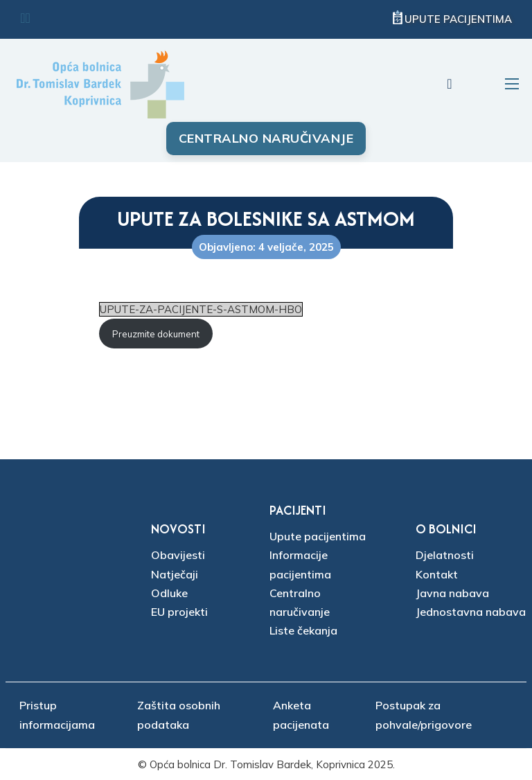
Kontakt (437, 574)
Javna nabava (452, 593)
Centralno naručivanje (266, 138)
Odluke (169, 593)
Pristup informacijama (57, 715)
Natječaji (175, 574)
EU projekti (179, 612)
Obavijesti (178, 555)
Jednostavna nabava (471, 612)
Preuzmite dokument (156, 334)
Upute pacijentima (458, 19)
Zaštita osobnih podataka (179, 715)
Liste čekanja (303, 630)
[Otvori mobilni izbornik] (512, 84)
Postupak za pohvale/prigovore (424, 715)
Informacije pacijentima (300, 564)
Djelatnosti (445, 555)
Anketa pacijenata (301, 715)
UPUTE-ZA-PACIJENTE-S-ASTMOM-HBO (201, 309)
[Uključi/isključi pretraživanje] (450, 84)
